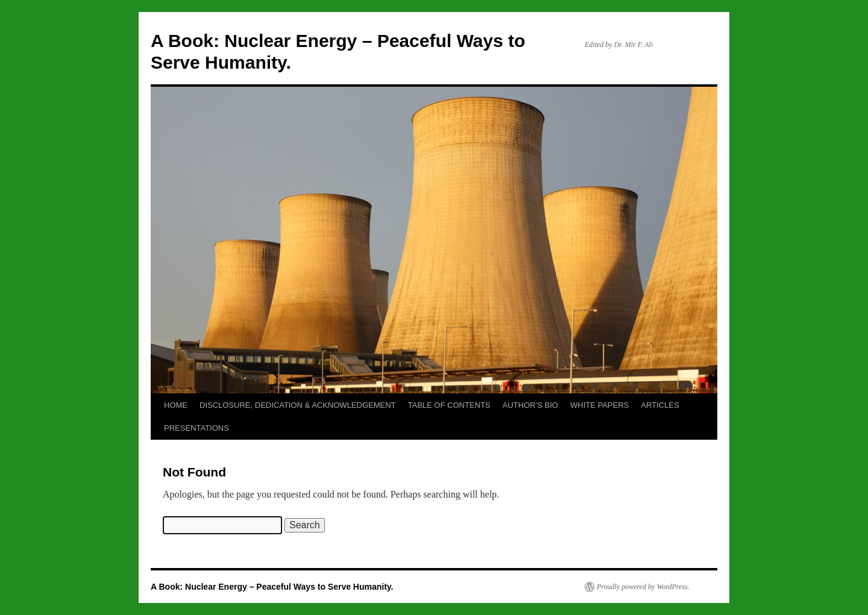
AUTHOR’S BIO (530, 405)
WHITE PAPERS (599, 405)
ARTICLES (660, 405)
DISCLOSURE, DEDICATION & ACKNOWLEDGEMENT (298, 405)
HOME (176, 405)
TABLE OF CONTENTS (449, 405)
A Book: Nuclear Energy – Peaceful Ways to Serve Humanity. (272, 587)
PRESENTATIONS (197, 428)
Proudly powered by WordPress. (643, 587)
